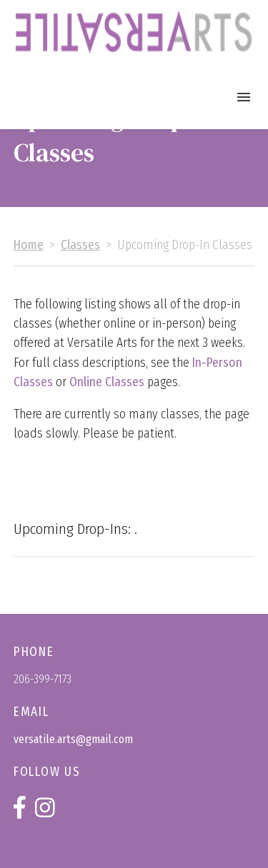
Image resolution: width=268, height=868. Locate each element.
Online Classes (107, 382)
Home (29, 245)
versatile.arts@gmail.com (73, 739)
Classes (80, 245)
